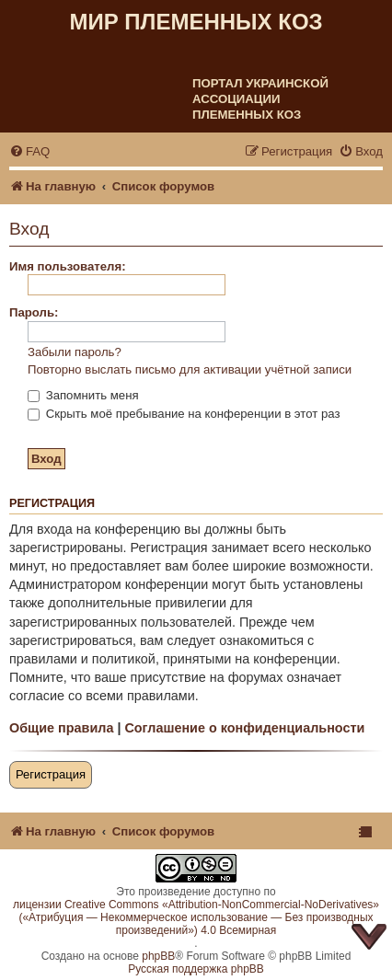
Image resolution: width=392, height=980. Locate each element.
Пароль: (34, 312)
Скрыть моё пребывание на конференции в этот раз (184, 414)
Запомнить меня (83, 395)
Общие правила (61, 728)
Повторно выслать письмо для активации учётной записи (190, 369)
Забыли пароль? (75, 352)
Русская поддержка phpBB (196, 969)
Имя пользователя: (68, 266)
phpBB (158, 956)
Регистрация (51, 774)
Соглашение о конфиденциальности (244, 728)
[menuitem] (29, 151)
